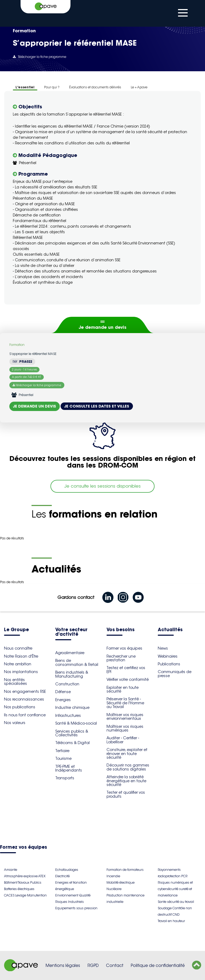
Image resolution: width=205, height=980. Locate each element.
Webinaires (168, 656)
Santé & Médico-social (76, 723)
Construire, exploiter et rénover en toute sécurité (127, 754)
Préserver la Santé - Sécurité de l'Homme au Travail (125, 703)
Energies (63, 700)
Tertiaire (62, 751)
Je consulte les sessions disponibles (102, 486)
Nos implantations (21, 672)
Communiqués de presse (175, 674)
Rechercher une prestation (121, 658)
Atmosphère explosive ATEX (25, 876)
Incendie (113, 876)
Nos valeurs (15, 723)
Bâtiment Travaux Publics (23, 882)
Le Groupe (16, 630)
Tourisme (63, 758)
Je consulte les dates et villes (97, 406)
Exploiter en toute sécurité (123, 689)
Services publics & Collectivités (72, 733)
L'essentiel (25, 87)
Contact (115, 965)
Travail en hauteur (171, 921)
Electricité (62, 876)
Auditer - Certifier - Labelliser (123, 740)
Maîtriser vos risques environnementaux (125, 717)
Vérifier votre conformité (128, 679)
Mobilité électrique (121, 882)
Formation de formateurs (125, 870)
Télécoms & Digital (72, 743)
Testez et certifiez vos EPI (126, 670)
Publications (169, 664)
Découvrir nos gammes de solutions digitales (128, 767)
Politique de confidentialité (158, 965)
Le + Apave (139, 87)
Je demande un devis (103, 327)
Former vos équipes (124, 648)
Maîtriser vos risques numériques (125, 728)
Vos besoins (121, 630)
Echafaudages (67, 870)
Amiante (11, 870)
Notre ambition (18, 664)
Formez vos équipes (23, 847)
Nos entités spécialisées (15, 682)
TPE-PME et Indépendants (69, 768)
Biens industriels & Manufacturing (72, 674)
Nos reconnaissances (24, 699)
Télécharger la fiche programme (40, 57)
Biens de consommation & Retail (77, 662)
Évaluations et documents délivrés (95, 87)
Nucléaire (114, 889)
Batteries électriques (19, 889)
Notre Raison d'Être (21, 656)
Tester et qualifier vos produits (126, 794)
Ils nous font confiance (25, 715)
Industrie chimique (72, 708)
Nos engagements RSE (25, 691)
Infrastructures (68, 716)
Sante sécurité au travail (176, 902)
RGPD (93, 965)
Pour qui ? (52, 87)
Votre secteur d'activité (71, 632)
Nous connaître (18, 648)
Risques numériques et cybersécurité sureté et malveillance (175, 889)
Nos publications (20, 707)
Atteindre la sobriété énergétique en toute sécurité (126, 781)
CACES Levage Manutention (25, 895)
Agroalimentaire (70, 653)
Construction (67, 684)
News (163, 648)
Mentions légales (63, 965)
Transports (65, 778)
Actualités (170, 630)
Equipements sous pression (76, 908)
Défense (63, 692)
